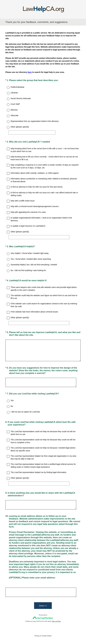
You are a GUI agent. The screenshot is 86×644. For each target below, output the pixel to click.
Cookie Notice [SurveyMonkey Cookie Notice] (47, 636)
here (30, 72)
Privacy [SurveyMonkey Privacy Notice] (37, 636)
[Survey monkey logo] (43, 618)
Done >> (43, 606)
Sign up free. (56, 621)
